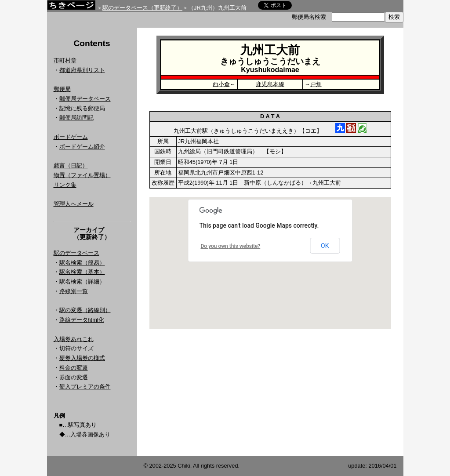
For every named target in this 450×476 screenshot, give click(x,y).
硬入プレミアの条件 (85, 387)
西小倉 (221, 84)
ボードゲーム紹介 (82, 147)
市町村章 (65, 60)
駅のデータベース (76, 253)
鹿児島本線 (270, 84)
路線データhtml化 (82, 320)
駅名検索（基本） (82, 272)
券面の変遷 (74, 377)
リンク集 (65, 185)
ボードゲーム (71, 137)
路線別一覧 (74, 291)
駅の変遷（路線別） (85, 310)
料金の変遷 (74, 368)
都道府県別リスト (82, 70)
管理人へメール (74, 204)
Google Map (270, 263)
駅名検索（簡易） (82, 263)
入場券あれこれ (74, 339)
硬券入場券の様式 (82, 358)
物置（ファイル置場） (82, 175)
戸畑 (316, 84)
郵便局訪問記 (76, 118)
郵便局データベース (85, 99)
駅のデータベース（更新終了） (142, 8)
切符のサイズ (76, 348)
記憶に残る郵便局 (82, 108)
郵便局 (62, 89)
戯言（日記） (71, 165)
